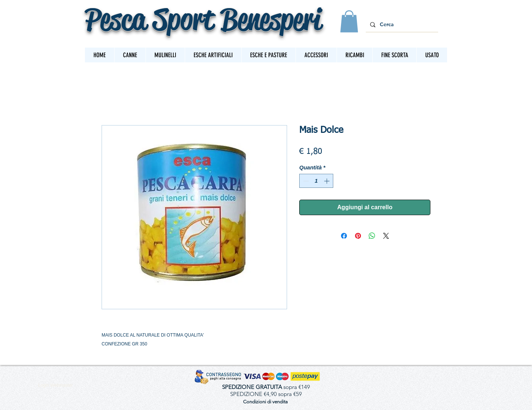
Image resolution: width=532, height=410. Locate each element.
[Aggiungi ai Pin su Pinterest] (358, 236)
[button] (349, 21)
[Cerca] (401, 25)
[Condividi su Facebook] (344, 236)
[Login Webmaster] (55, 385)
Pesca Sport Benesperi (203, 19)
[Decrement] (305, 181)
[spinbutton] (316, 181)
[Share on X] (386, 236)
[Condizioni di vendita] (265, 402)
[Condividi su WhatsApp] (372, 236)
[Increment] (328, 181)
